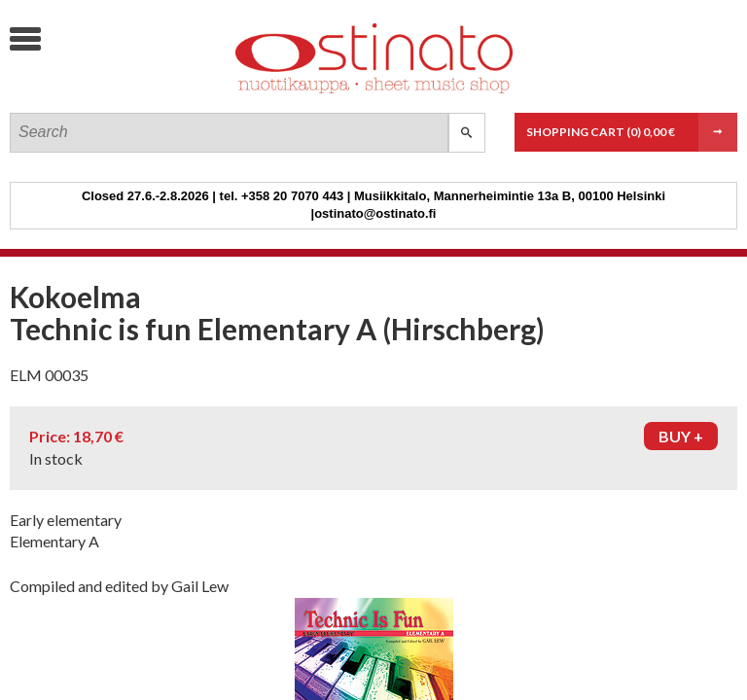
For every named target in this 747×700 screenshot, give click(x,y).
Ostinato (156, 93)
